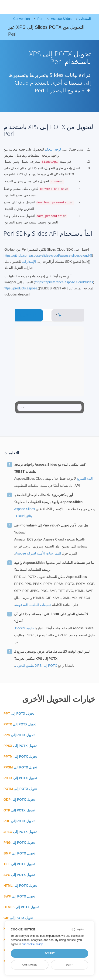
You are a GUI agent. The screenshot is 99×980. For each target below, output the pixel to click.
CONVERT (29, 315)
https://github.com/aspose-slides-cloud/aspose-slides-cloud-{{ (48, 256)
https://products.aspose (20, 288)
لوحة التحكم (52, 149)
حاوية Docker (24, 628)
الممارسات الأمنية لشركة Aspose (38, 553)
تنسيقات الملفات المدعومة (33, 605)
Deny (70, 965)
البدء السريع (84, 479)
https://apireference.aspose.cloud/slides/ (64, 282)
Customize (30, 965)
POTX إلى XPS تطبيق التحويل (36, 666)
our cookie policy (32, 944)
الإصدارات (29, 262)
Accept (49, 953)
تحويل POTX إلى (19, 713)
